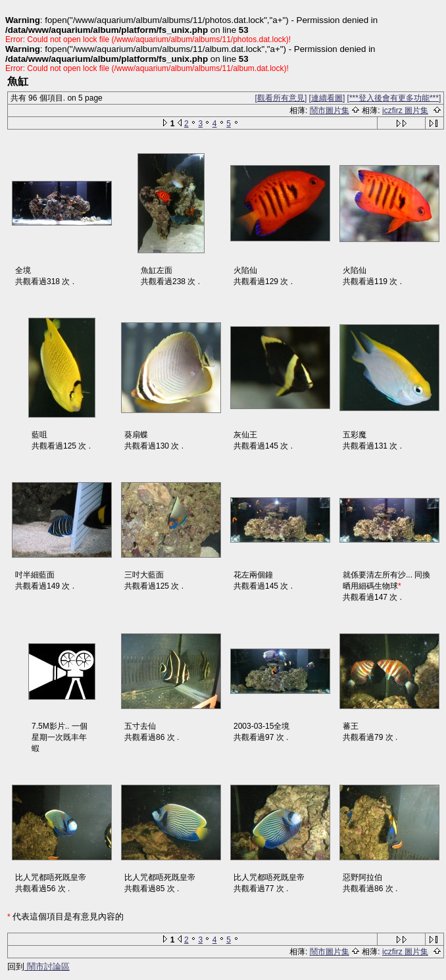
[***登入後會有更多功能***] (394, 98)
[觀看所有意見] (281, 98)
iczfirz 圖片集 (405, 110)
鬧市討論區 (47, 967)
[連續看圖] (327, 98)
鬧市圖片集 (330, 110)
